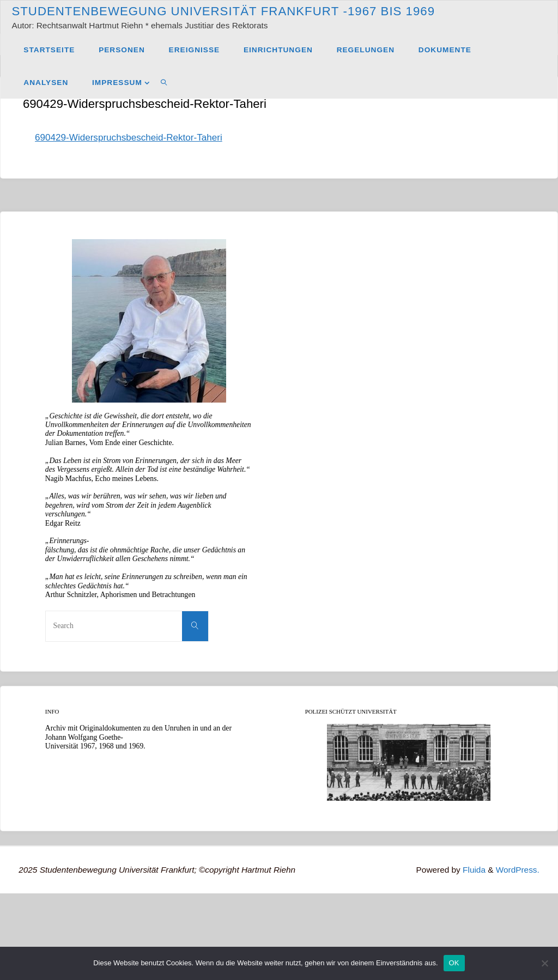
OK (454, 963)
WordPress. (518, 870)
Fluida (473, 870)
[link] (164, 82)
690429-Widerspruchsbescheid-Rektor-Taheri (129, 138)
